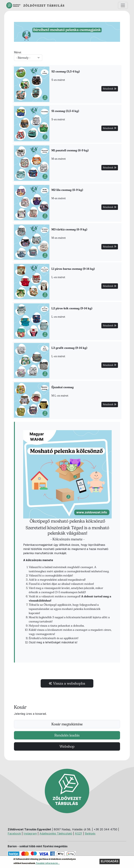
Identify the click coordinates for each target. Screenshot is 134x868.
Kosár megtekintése (67, 724)
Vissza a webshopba (67, 683)
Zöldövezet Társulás (44, 6)
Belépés (90, 834)
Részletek (110, 89)
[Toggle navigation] (123, 5)
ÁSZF (79, 834)
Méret (18, 52)
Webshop (67, 746)
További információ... (48, 864)
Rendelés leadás (67, 735)
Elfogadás (110, 862)
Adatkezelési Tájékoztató (56, 834)
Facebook (14, 834)
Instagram (30, 834)
